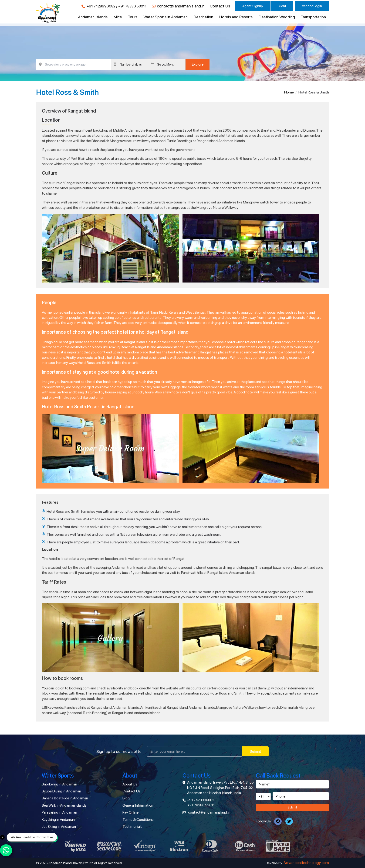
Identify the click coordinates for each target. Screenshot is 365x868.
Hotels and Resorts (236, 17)
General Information (138, 805)
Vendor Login (312, 6)
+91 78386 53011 (132, 6)
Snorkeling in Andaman (59, 784)
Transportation (313, 17)
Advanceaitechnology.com (306, 863)
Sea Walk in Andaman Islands (64, 805)
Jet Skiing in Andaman (59, 826)
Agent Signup (253, 6)
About (130, 776)
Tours (133, 17)
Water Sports (58, 776)
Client (282, 6)
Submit (255, 751)
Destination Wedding (277, 17)
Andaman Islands (93, 17)
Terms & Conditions (138, 820)
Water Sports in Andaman (166, 17)
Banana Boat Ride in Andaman (65, 798)
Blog (126, 798)
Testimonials (132, 826)
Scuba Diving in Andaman (61, 791)
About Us (130, 784)
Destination (203, 17)
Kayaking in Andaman (58, 820)
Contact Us (220, 6)
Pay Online (130, 812)
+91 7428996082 (101, 6)
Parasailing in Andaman (59, 812)
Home (289, 92)
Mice (118, 17)
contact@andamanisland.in (181, 6)
